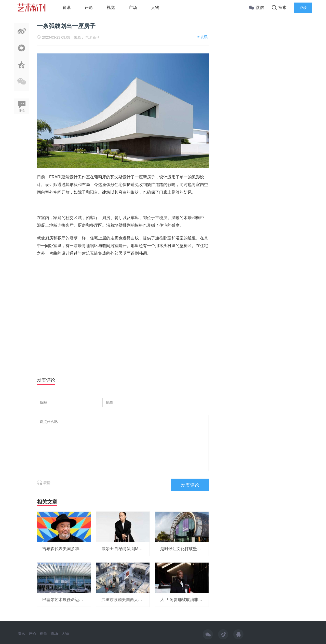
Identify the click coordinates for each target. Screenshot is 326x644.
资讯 (66, 8)
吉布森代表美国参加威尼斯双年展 (73, 549)
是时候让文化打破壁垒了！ (185, 549)
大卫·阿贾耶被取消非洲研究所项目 (191, 600)
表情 (44, 483)
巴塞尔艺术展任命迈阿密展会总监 (73, 600)
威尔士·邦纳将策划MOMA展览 (129, 549)
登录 (303, 8)
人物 (155, 8)
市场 (133, 8)
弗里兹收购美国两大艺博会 (126, 600)
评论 (89, 8)
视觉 (111, 8)
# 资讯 (202, 37)
